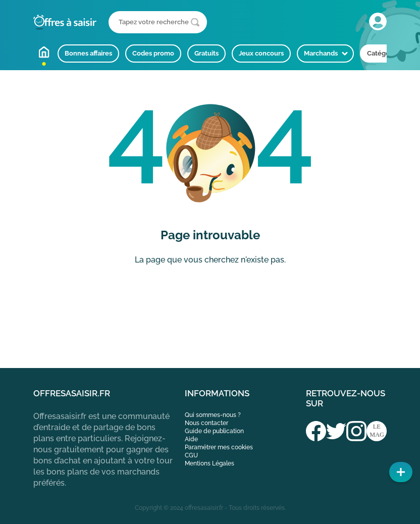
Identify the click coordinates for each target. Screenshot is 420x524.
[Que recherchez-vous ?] (158, 22)
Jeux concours (261, 53)
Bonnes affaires (88, 53)
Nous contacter (206, 423)
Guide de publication (214, 431)
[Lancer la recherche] (195, 22)
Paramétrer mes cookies (219, 447)
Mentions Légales (209, 463)
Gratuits (206, 53)
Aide (191, 439)
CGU (191, 455)
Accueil (44, 52)
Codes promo (153, 53)
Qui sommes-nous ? (213, 415)
